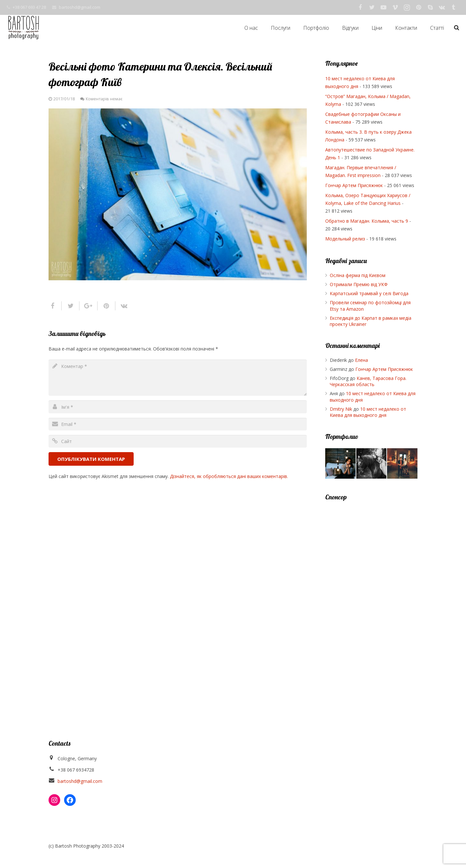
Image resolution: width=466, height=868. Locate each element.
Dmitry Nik (341, 409)
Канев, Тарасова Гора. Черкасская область (368, 381)
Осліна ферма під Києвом (358, 275)
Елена (361, 360)
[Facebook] (360, 7)
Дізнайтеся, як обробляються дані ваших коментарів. (229, 476)
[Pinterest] (418, 7)
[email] (178, 424)
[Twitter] (372, 7)
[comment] (178, 378)
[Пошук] (457, 28)
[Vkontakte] (442, 7)
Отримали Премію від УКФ (359, 284)
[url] (178, 441)
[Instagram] (407, 7)
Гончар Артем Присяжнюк (354, 185)
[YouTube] (383, 7)
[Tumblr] (453, 7)
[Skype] (430, 7)
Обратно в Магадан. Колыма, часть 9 (367, 221)
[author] (178, 407)
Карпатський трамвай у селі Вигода (369, 293)
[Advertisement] (371, 606)
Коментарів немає (104, 99)
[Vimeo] (395, 7)
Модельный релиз (345, 239)
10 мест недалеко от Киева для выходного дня (368, 412)
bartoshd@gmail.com (80, 7)
